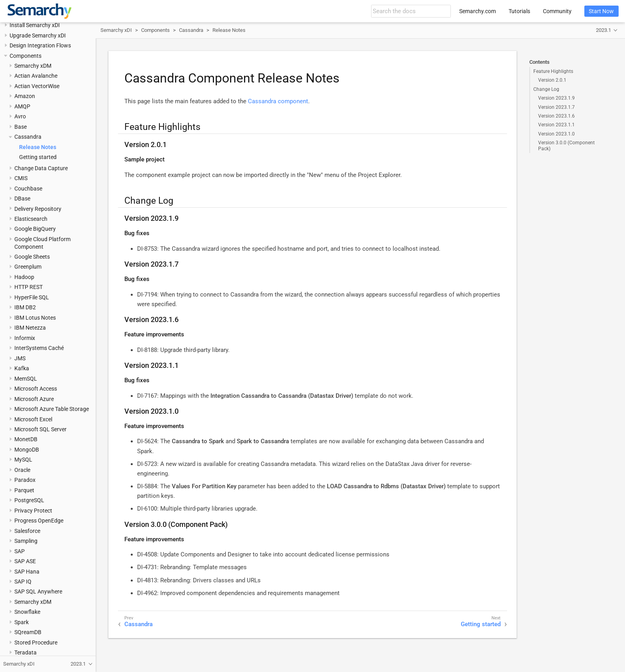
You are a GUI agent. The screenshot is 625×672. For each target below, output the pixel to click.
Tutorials (519, 11)
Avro (20, 116)
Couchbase (28, 189)
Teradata (26, 652)
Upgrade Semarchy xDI (38, 35)
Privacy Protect (33, 511)
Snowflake (27, 612)
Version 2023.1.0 (556, 134)
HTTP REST (28, 287)
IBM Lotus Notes (35, 318)
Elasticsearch (31, 219)
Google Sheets (32, 257)
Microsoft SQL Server (40, 429)
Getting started (38, 157)
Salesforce (27, 531)
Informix (25, 338)
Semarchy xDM (33, 66)
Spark (22, 622)
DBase (22, 198)
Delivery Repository (38, 209)
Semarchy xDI (116, 30)
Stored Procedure (36, 643)
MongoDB (27, 450)
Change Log (546, 89)
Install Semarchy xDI (35, 25)
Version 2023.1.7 (556, 107)
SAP (20, 551)
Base (21, 127)
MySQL (23, 460)
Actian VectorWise (37, 86)
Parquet (24, 490)
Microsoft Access (36, 389)
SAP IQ (23, 582)
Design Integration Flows (40, 45)
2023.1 (603, 30)
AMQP (22, 106)
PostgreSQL (29, 500)
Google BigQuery (35, 229)
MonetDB (26, 439)
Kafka (22, 368)
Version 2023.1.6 (556, 116)
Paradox (25, 480)
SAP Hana (27, 572)
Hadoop (24, 277)
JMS (20, 358)
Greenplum (28, 267)
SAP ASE (25, 561)
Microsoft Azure (34, 399)
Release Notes (38, 147)
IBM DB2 (25, 307)
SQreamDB (28, 632)
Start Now (601, 11)
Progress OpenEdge (39, 521)
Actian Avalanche (36, 76)
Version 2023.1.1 (556, 125)
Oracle (22, 470)
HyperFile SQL (32, 297)
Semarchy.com (478, 11)
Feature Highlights (553, 71)
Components (26, 56)
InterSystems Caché (39, 348)
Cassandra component (278, 101)
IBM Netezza (30, 328)
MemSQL (26, 379)
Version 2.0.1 (552, 80)
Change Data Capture (41, 168)
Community (557, 11)
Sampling (26, 541)
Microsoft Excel (33, 419)
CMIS (21, 178)
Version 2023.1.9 (556, 98)
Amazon (25, 96)
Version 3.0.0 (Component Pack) (566, 145)
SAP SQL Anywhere (38, 591)
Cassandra (28, 137)
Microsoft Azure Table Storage (52, 409)
